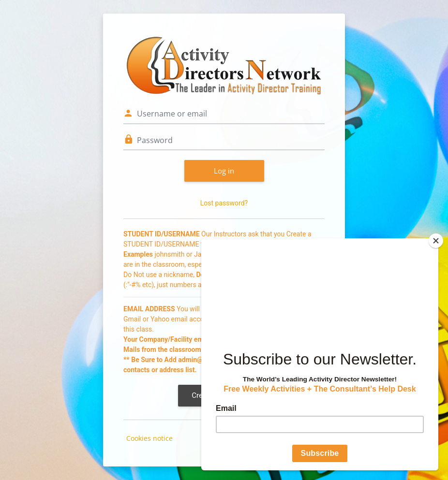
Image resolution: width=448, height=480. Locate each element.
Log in (224, 171)
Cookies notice (149, 438)
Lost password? (224, 203)
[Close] (436, 241)
